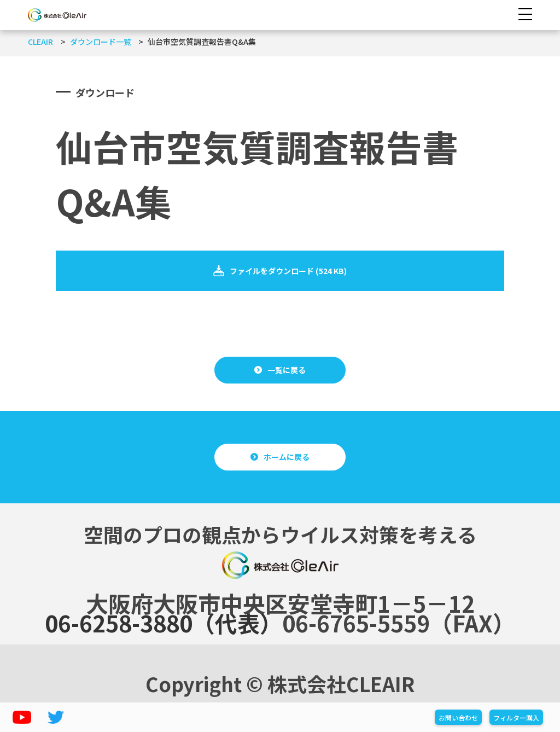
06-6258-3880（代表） (164, 623)
